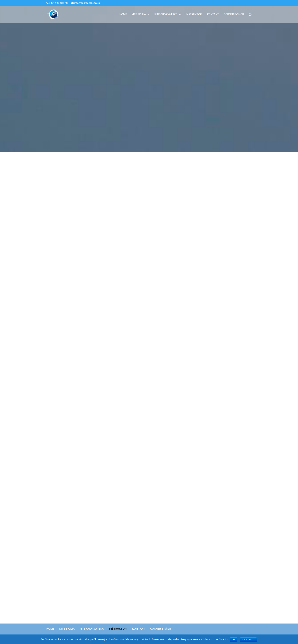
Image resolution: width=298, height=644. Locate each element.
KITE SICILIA (139, 15)
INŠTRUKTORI (194, 15)
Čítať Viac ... (248, 640)
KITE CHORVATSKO (166, 15)
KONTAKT (213, 15)
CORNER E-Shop (234, 15)
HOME (123, 15)
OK (234, 640)
